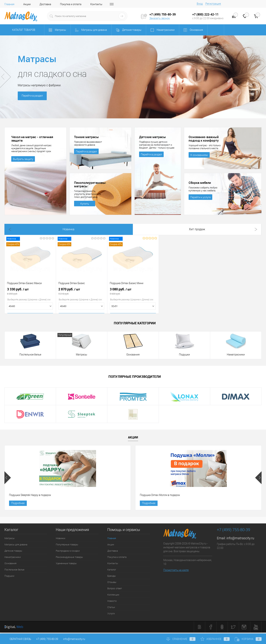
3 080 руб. (133, 292)
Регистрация (213, 4)
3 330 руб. (30, 292)
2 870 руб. (82, 292)
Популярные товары (67, 546)
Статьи (111, 609)
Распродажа (133, 229)
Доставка (45, 4)
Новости (112, 602)
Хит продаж (81, 229)
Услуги (111, 615)
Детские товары (13, 552)
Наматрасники (236, 355)
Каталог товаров (23, 30)
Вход (200, 4)
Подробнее (18, 504)
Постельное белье (30, 355)
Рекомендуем (184, 229)
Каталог (112, 571)
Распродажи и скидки (68, 552)
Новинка (30, 229)
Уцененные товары (66, 565)
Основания (133, 355)
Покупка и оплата (71, 4)
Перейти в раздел (33, 96)
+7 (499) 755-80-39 (47, 639)
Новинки (60, 540)
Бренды (112, 577)
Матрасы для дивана (16, 546)
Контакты (96, 4)
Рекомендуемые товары (69, 558)
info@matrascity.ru (240, 539)
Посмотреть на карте (176, 571)
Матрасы (82, 355)
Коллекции (113, 596)
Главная (9, 4)
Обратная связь (18, 639)
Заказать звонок (160, 18)
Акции (27, 4)
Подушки (184, 355)
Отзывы (112, 583)
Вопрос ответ (115, 590)
